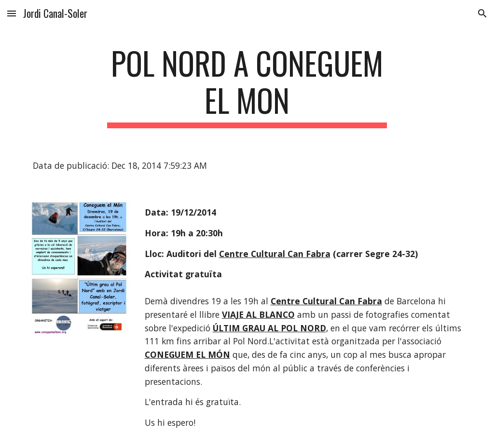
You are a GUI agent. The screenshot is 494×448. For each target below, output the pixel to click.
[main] (247, 86)
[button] (12, 13)
